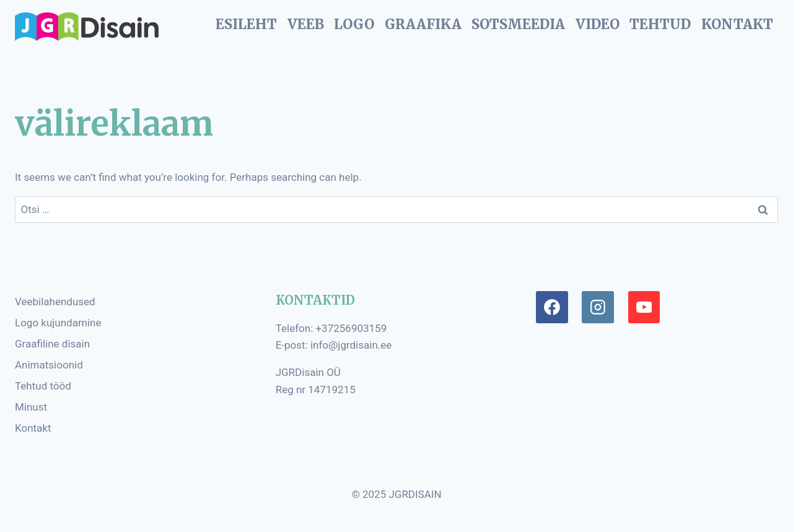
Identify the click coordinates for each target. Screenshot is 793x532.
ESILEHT (246, 24)
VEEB (306, 24)
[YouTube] (644, 307)
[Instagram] (598, 307)
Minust (31, 407)
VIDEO (598, 24)
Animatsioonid (49, 365)
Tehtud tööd (43, 386)
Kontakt (33, 428)
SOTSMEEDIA (518, 24)
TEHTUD (660, 24)
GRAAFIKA (423, 24)
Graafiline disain (52, 344)
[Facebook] (552, 307)
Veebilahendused (55, 302)
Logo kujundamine (58, 323)
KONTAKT (737, 24)
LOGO (354, 24)
